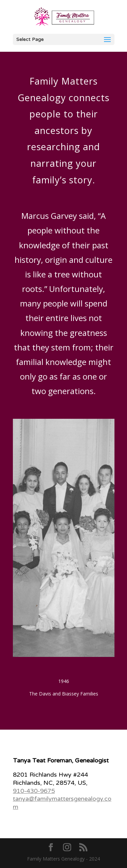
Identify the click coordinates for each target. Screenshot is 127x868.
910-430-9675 (34, 791)
